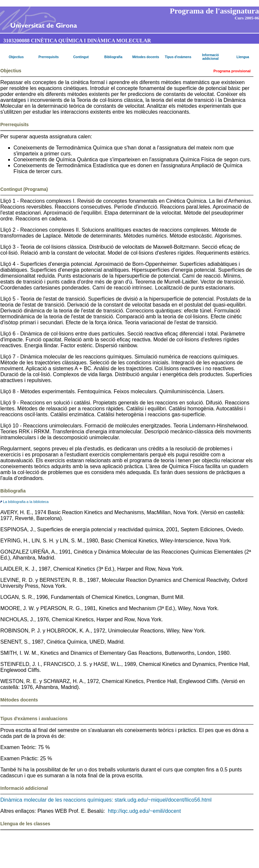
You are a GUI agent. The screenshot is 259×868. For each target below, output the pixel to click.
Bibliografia (113, 57)
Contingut (81, 57)
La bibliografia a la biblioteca (24, 502)
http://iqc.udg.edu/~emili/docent (144, 811)
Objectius (16, 57)
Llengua (243, 57)
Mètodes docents (146, 57)
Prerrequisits (49, 57)
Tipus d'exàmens (178, 57)
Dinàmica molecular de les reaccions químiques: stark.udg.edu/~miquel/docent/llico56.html (106, 800)
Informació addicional (211, 57)
